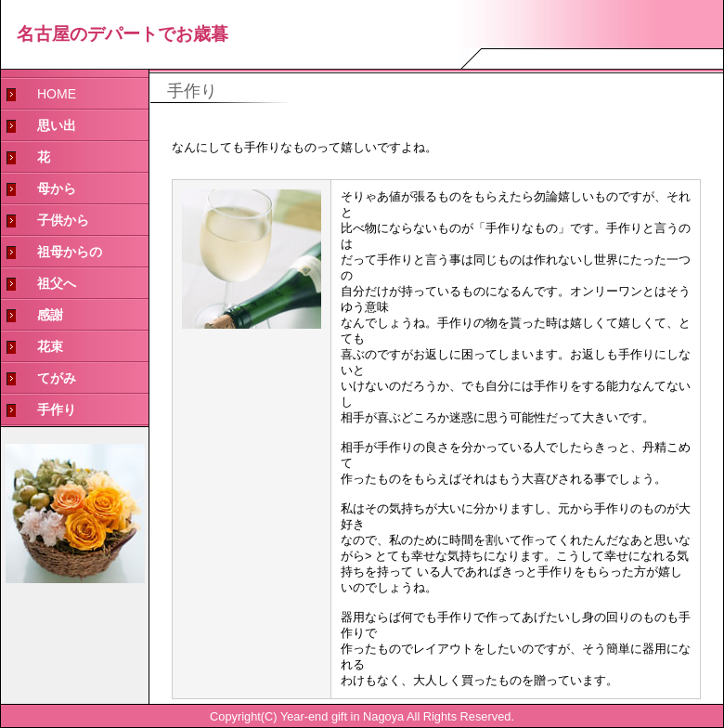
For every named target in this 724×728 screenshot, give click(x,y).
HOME (57, 94)
